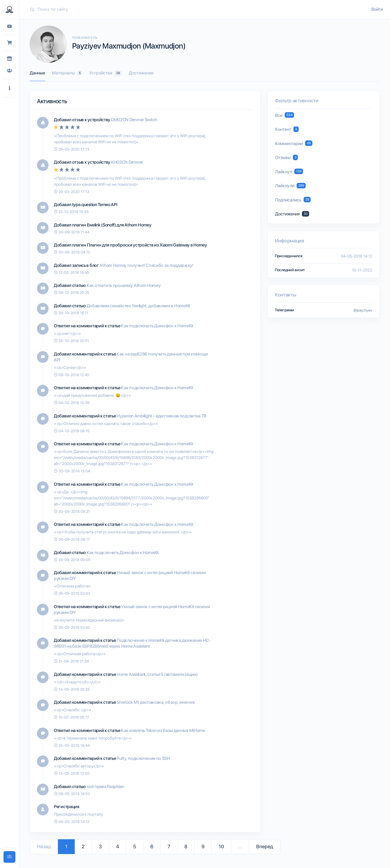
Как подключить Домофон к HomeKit (157, 326)
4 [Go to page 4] (117, 846)
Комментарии (294, 143)
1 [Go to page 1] (66, 846)
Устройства (105, 73)
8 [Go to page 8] (186, 846)
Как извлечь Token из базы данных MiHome (163, 731)
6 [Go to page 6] (152, 846)
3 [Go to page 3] (100, 846)
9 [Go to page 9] (203, 846)
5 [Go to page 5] (135, 846)
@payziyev (363, 310)
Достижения (141, 73)
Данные (37, 73)
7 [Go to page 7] (169, 846)
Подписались (293, 200)
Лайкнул (289, 171)
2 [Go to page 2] (83, 846)
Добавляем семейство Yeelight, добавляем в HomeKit (138, 306)
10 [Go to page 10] (221, 846)
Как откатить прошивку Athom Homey (124, 285)
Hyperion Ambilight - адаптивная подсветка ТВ (162, 416)
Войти (377, 9)
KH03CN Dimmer (127, 162)
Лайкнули (290, 186)
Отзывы (286, 157)
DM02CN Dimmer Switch (134, 120)
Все (285, 115)
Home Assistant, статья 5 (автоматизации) (157, 674)
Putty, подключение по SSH (143, 758)
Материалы (67, 73)
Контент (287, 129)
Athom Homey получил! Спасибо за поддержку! (146, 265)
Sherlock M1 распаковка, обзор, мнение (156, 702)
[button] (9, 88)
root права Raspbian (105, 787)
